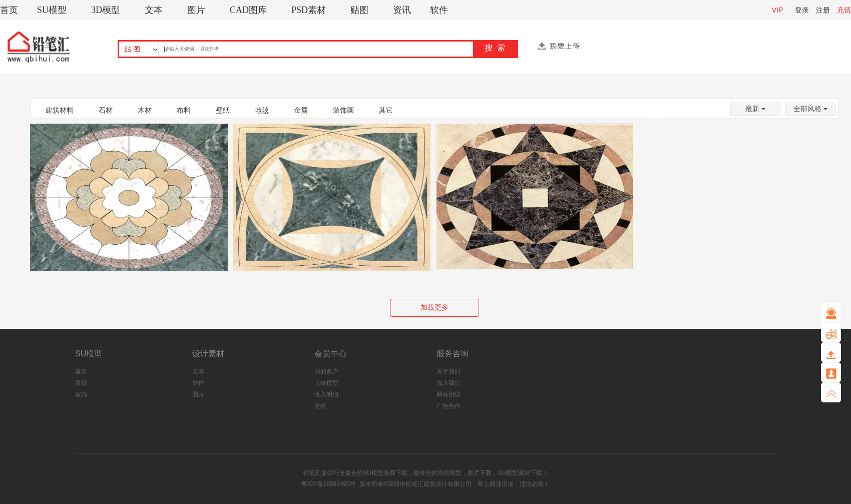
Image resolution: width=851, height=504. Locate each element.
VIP (778, 10)
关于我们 (449, 371)
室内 (81, 394)
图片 (196, 10)
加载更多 (435, 307)
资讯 (402, 10)
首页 (9, 10)
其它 (386, 110)
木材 (145, 110)
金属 (301, 110)
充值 (844, 10)
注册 (823, 10)
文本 (154, 10)
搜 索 (495, 48)
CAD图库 (248, 10)
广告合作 (449, 406)
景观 (81, 383)
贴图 (359, 10)
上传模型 (326, 383)
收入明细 (326, 394)
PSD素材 (309, 10)
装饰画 (343, 110)
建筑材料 (60, 110)
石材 (106, 110)
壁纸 (223, 110)
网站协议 (449, 394)
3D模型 (106, 10)
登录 (802, 10)
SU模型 (52, 10)
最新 (755, 109)
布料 (184, 110)
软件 (439, 10)
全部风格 (810, 109)
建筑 (81, 371)
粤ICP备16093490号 (329, 484)
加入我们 (449, 383)
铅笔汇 (312, 473)
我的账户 (326, 371)
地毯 (262, 110)
